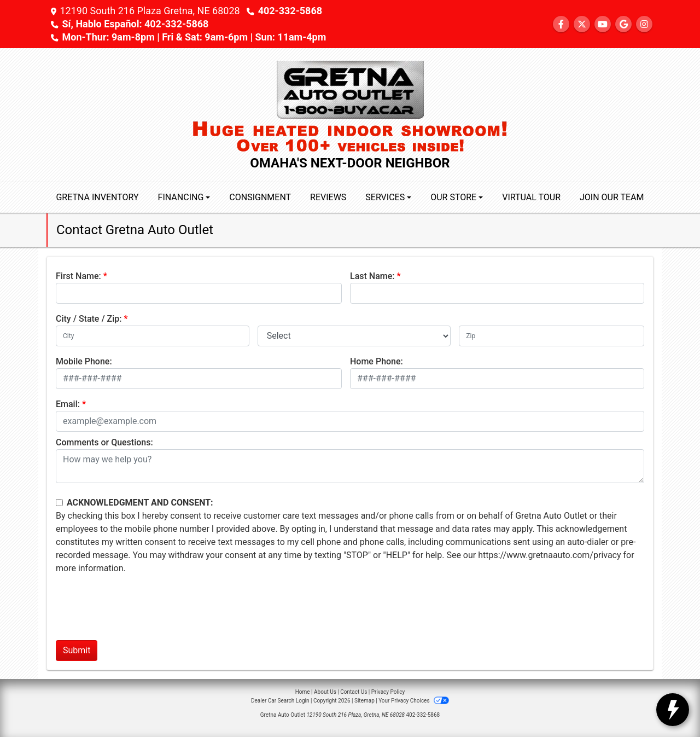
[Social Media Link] (644, 24)
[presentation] (139, 610)
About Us (325, 692)
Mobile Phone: (84, 361)
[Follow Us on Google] (623, 24)
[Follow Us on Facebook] (561, 24)
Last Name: (372, 276)
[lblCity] (153, 336)
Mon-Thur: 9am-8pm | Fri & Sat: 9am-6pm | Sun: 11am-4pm (194, 37)
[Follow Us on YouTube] (603, 24)
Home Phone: (377, 361)
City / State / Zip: (89, 319)
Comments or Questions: (104, 442)
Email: (68, 404)
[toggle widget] (673, 710)
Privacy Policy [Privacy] (388, 692)
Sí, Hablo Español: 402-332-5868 (135, 24)
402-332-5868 (290, 11)
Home (303, 692)
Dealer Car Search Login (280, 701)
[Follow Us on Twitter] (582, 24)
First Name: (78, 276)
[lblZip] (552, 336)
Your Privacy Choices (414, 701)
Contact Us (354, 692)
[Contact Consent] (59, 503)
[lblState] (354, 336)
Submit (77, 650)
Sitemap (364, 701)
